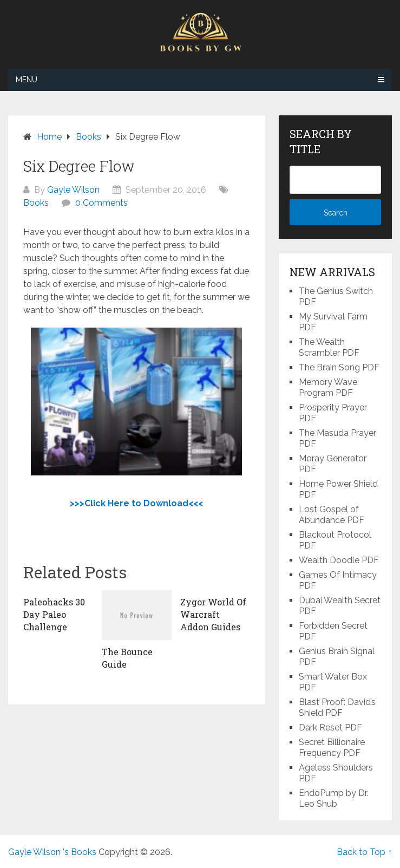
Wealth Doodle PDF (339, 560)
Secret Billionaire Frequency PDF (332, 748)
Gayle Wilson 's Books (52, 852)
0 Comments (101, 203)
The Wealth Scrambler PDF (329, 347)
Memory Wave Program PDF (328, 387)
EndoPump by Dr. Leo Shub (333, 798)
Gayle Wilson (73, 190)
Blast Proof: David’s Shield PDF (337, 707)
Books (36, 203)
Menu (27, 80)
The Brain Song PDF (339, 367)
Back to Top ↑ (364, 852)
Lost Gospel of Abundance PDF (332, 515)
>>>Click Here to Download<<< (136, 503)
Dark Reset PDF (330, 727)
